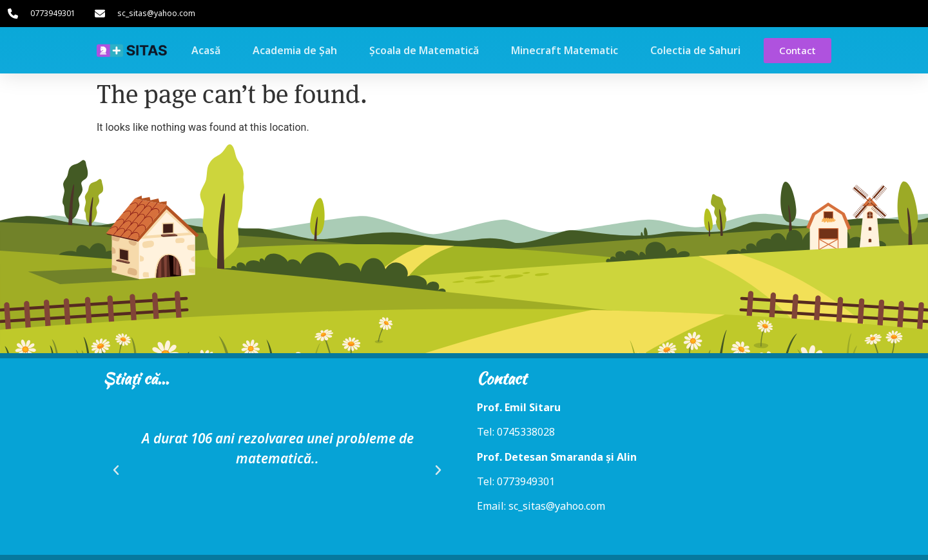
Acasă (206, 50)
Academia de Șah (295, 50)
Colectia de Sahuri (695, 50)
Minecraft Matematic (565, 50)
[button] (116, 470)
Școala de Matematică (424, 50)
